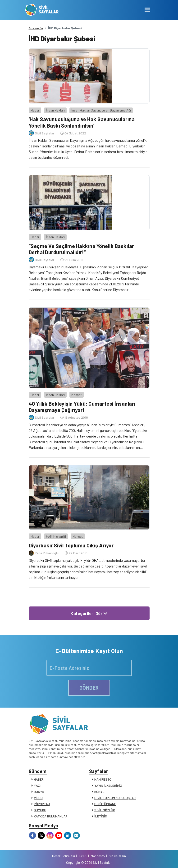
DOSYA (39, 792)
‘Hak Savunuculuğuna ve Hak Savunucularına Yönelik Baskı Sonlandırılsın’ (82, 122)
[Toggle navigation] (147, 10)
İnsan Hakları (55, 110)
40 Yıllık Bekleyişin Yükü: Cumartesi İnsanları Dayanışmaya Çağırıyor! (82, 407)
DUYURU (40, 810)
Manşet (77, 395)
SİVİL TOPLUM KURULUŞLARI (115, 798)
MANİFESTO (103, 779)
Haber (35, 110)
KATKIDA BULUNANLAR (51, 816)
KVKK (83, 856)
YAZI (37, 785)
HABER (39, 779)
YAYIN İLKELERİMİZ (108, 785)
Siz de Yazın (117, 856)
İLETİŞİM (101, 816)
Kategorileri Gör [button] (89, 613)
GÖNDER (89, 688)
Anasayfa (36, 28)
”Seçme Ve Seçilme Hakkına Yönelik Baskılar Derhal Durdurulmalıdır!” (81, 249)
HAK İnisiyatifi (56, 536)
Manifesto (98, 856)
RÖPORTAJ (42, 804)
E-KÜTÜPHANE (105, 804)
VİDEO (38, 798)
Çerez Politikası (64, 856)
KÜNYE (99, 792)
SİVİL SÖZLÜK (105, 810)
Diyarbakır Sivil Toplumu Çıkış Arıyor (71, 545)
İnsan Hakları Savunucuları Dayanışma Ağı (101, 110)
